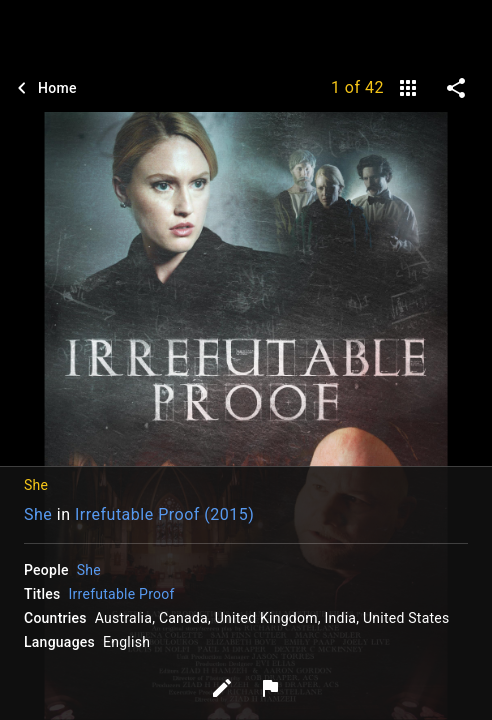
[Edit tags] (222, 688)
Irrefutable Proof (122, 594)
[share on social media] (456, 88)
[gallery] (408, 88)
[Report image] (270, 688)
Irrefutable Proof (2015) (164, 514)
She (38, 514)
